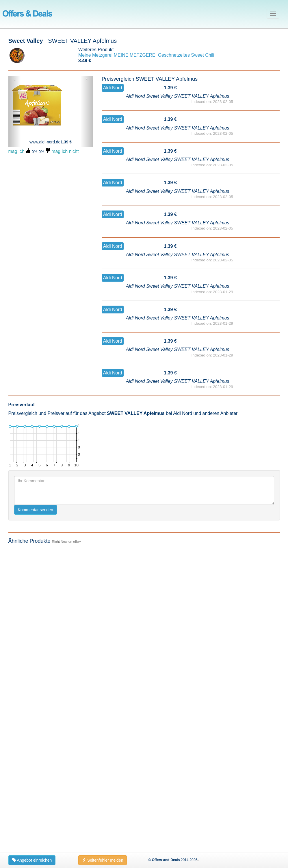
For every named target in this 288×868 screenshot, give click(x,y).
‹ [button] (15, 79)
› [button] (87, 79)
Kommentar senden (36, 808)
